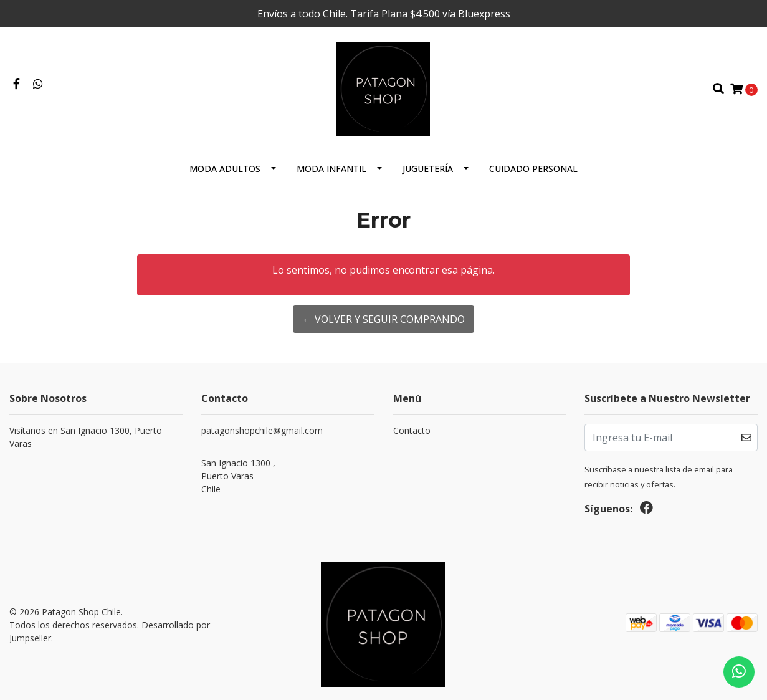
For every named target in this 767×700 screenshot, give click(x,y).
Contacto (412, 430)
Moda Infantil (331, 169)
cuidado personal (533, 169)
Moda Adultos (225, 169)
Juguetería (428, 169)
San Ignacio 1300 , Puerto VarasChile (238, 476)
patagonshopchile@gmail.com (262, 430)
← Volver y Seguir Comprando (383, 319)
